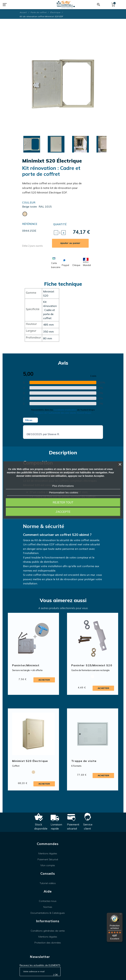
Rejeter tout (63, 502)
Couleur (29, 203)
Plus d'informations (63, 486)
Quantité (60, 224)
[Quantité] (60, 233)
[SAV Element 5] (66, 5)
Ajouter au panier (70, 243)
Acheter (44, 680)
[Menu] (121, 915)
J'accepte (63, 512)
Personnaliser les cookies (64, 492)
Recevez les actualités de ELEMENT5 (40, 965)
